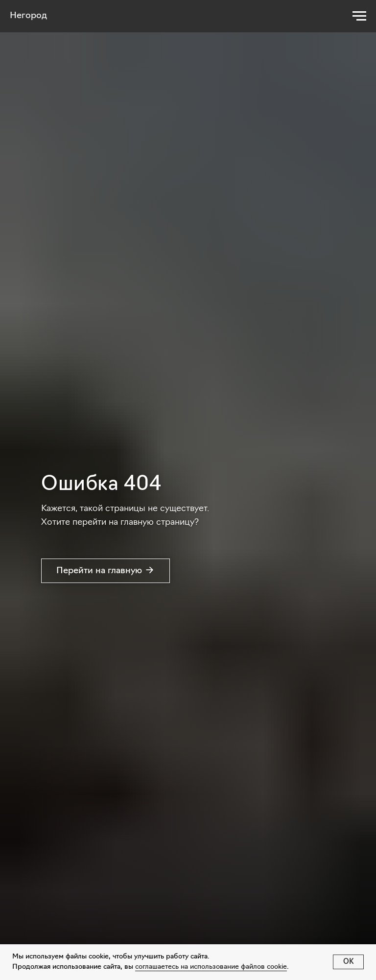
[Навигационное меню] (359, 16)
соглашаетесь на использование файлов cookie (211, 967)
